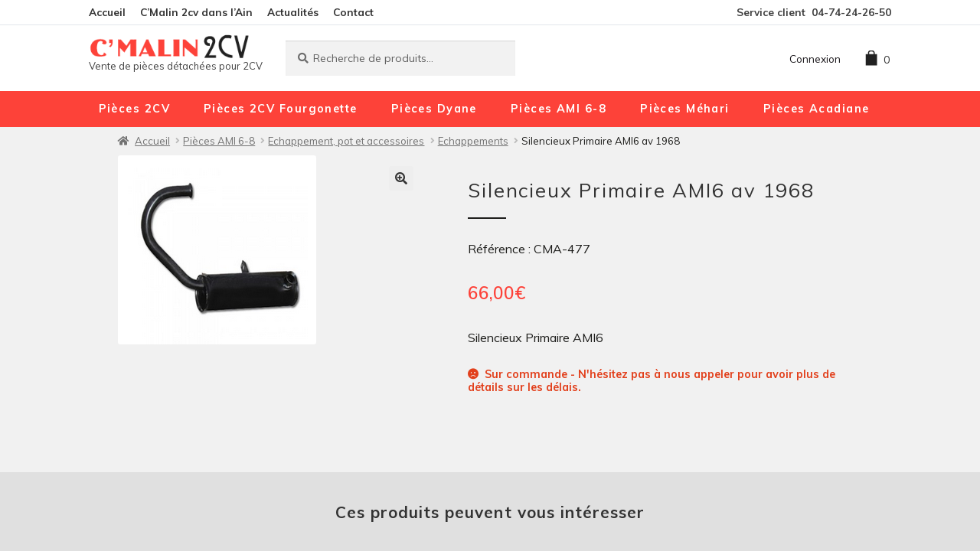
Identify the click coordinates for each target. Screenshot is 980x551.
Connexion (815, 59)
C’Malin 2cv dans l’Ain (196, 12)
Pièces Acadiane (817, 109)
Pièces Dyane (434, 109)
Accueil (107, 12)
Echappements (473, 141)
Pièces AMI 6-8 (559, 109)
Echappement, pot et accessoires (346, 141)
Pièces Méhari (685, 109)
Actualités (293, 12)
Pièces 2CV (134, 109)
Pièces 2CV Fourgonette (281, 109)
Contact (353, 12)
